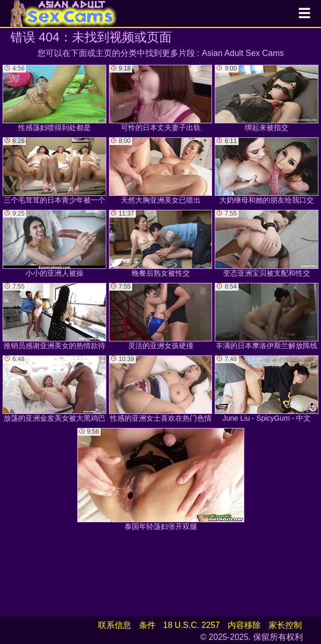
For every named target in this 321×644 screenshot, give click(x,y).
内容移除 (244, 625)
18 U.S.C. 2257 (192, 625)
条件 (147, 625)
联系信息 (115, 625)
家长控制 (285, 625)
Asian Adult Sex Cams (243, 53)
